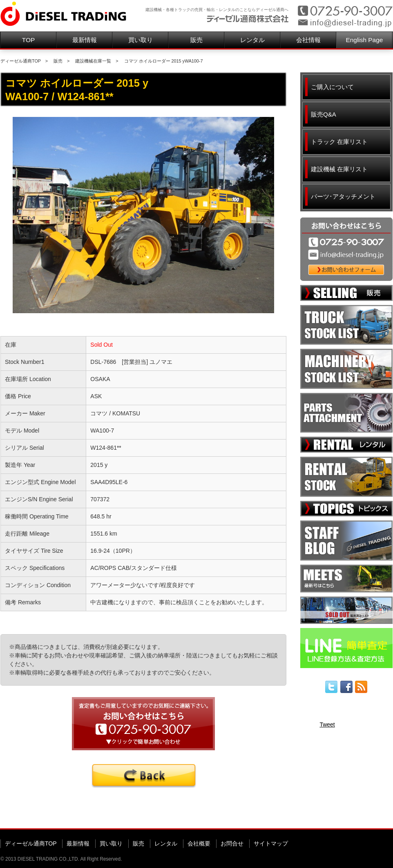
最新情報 (85, 40)
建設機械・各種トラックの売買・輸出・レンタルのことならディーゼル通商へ (217, 10)
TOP (28, 40)
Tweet (327, 724)
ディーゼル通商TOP (21, 61)
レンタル (252, 40)
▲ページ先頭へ (377, 816)
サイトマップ (271, 843)
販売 (196, 40)
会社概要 (199, 843)
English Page (365, 40)
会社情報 (308, 40)
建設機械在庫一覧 (93, 61)
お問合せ (232, 843)
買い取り (141, 40)
